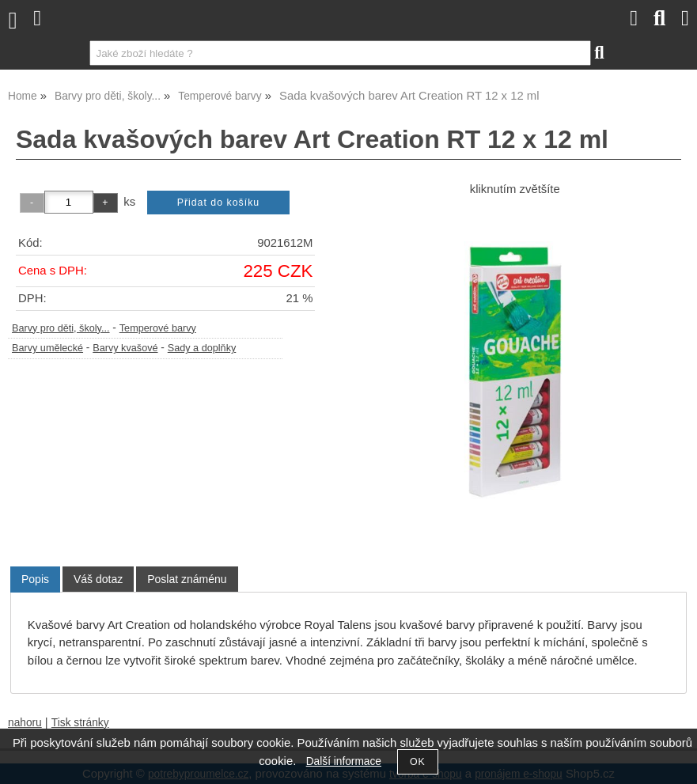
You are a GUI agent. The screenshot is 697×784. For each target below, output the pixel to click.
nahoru (25, 723)
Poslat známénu (187, 579)
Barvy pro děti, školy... (61, 328)
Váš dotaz (98, 579)
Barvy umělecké (47, 348)
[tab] (35, 579)
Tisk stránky (80, 723)
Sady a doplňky (202, 348)
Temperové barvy (158, 328)
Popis (35, 579)
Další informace (344, 761)
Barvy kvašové (125, 348)
